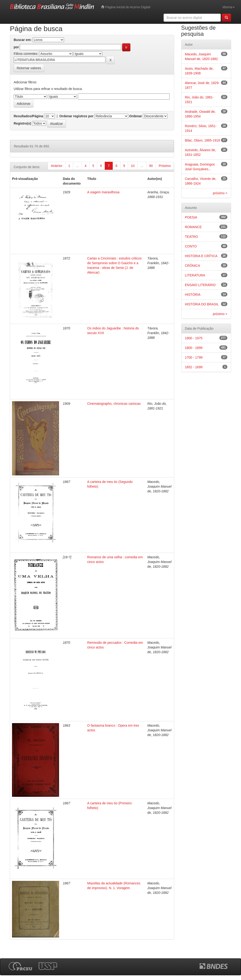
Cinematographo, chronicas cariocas (114, 404)
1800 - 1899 (194, 348)
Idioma (229, 7)
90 (151, 166)
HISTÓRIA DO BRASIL (202, 304)
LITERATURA (195, 275)
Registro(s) (22, 123)
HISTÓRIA (193, 295)
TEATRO (192, 237)
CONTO (191, 246)
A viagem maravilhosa (103, 192)
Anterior (57, 166)
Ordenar (136, 116)
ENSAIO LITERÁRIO (200, 285)
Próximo (165, 166)
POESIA (191, 217)
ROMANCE (193, 227)
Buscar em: (23, 40)
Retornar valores (29, 68)
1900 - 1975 (194, 338)
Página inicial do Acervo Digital (126, 7)
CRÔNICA (193, 266)
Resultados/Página (28, 116)
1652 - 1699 (194, 367)
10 (133, 166)
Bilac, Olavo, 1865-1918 (203, 140)
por (16, 47)
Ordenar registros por (76, 116)
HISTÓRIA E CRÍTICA (201, 256)
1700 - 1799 (194, 357)
